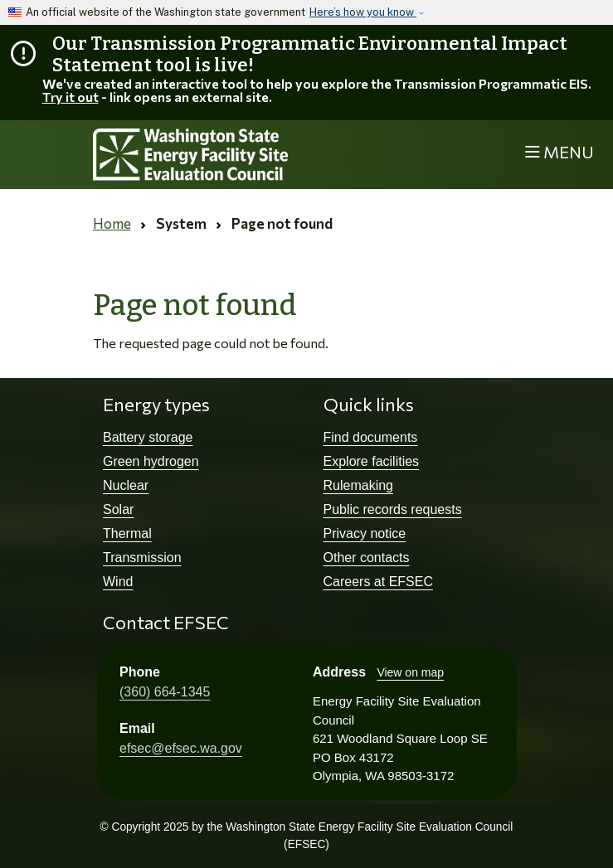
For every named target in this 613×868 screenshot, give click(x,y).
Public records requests (393, 509)
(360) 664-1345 (165, 692)
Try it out (71, 97)
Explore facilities (372, 461)
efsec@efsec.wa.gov (181, 748)
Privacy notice (365, 533)
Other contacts (367, 558)
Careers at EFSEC (378, 582)
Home (112, 223)
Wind (118, 582)
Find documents (371, 437)
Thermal (127, 533)
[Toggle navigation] (559, 152)
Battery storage (148, 437)
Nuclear (126, 485)
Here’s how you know (363, 12)
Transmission (142, 558)
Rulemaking (358, 485)
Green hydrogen (151, 461)
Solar (118, 509)
